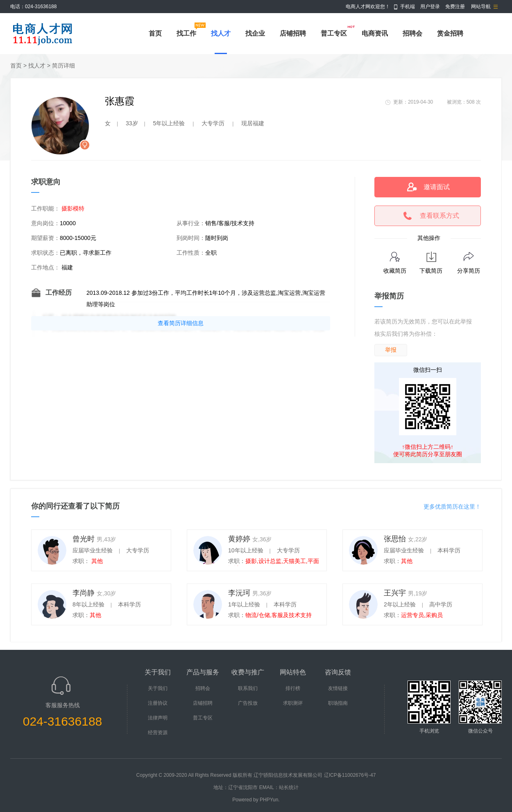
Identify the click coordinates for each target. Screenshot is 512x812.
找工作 (186, 33)
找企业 (255, 33)
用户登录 (430, 7)
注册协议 (158, 703)
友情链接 (338, 688)
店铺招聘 (293, 33)
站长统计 (289, 787)
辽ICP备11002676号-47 (350, 775)
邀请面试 (437, 187)
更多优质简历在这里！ (452, 507)
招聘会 (412, 33)
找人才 (221, 33)
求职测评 (293, 703)
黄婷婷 (239, 539)
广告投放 (248, 703)
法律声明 (158, 718)
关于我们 (158, 688)
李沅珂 (239, 593)
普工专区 (334, 33)
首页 (155, 33)
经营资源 (158, 733)
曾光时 (84, 539)
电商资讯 (375, 33)
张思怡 (395, 539)
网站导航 (481, 7)
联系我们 (248, 688)
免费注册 (455, 7)
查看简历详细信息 (181, 323)
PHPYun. (270, 800)
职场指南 (338, 703)
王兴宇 (395, 593)
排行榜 (293, 688)
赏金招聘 (450, 33)
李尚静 (84, 593)
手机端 (408, 7)
